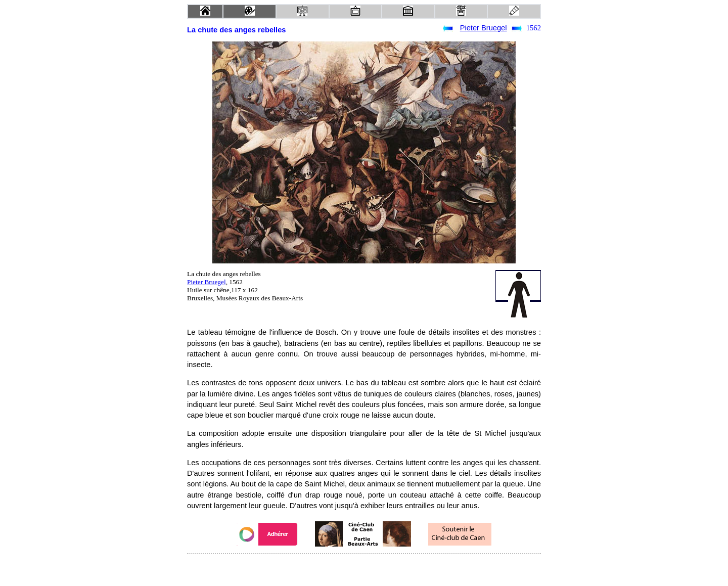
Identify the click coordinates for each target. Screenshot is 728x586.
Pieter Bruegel (484, 28)
